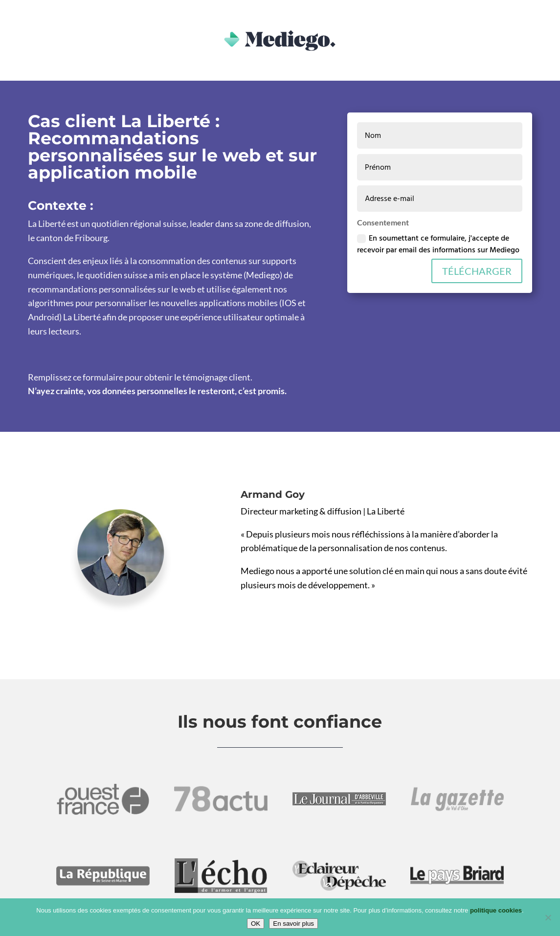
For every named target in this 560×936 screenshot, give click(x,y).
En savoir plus (293, 924)
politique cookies (496, 910)
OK (256, 924)
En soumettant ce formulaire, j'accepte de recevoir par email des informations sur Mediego (438, 244)
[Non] (548, 917)
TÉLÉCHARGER (477, 271)
